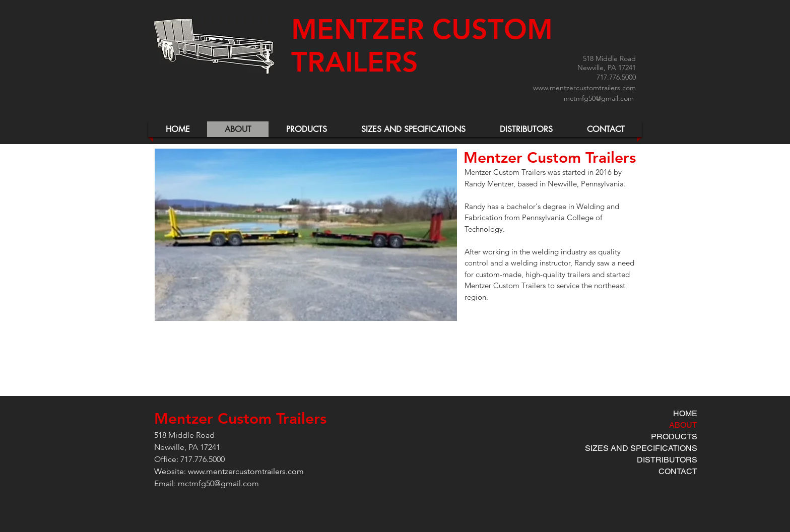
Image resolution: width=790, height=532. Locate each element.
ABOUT (683, 425)
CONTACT (678, 471)
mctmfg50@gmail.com (599, 98)
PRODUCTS (674, 437)
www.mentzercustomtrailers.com (584, 88)
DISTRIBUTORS (667, 460)
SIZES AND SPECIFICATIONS (641, 448)
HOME (685, 413)
